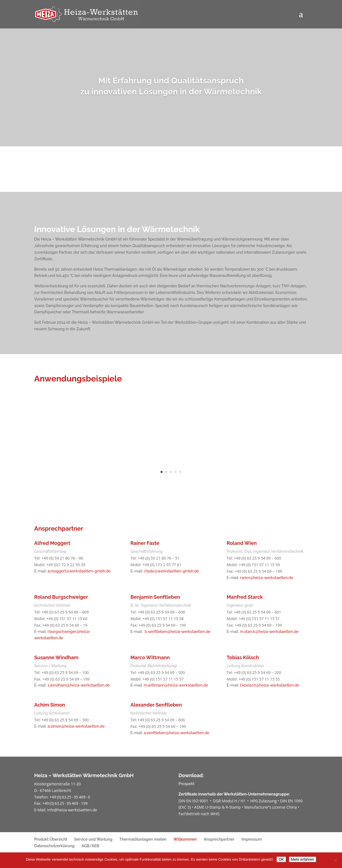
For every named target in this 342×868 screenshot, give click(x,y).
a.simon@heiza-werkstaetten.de (76, 726)
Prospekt (186, 784)
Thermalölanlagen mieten (143, 839)
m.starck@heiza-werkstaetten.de (269, 632)
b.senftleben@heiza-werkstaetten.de (178, 632)
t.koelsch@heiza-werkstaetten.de (270, 685)
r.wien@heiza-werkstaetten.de (267, 578)
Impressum (252, 839)
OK (281, 859)
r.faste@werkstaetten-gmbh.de (171, 571)
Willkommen (185, 839)
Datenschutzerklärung (54, 846)
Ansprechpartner (219, 839)
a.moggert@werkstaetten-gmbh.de (79, 571)
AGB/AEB (90, 846)
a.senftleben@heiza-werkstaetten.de (177, 733)
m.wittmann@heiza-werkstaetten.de (176, 685)
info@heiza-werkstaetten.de (72, 810)
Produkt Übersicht (51, 839)
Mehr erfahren (303, 859)
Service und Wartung (93, 839)
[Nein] (335, 860)
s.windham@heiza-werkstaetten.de (79, 685)
